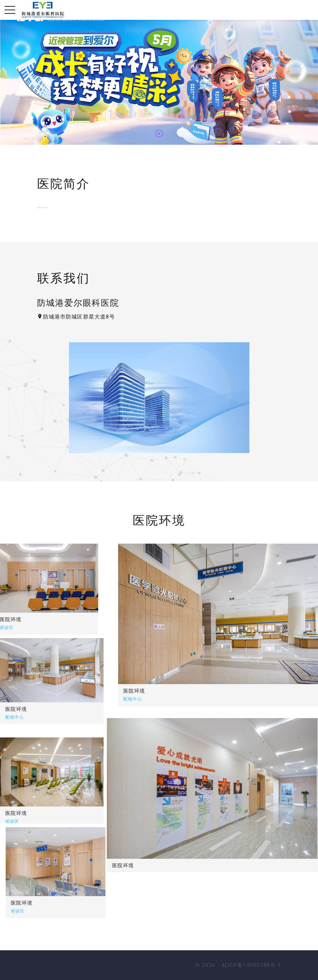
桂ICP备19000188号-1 (251, 965)
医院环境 (196, 691)
